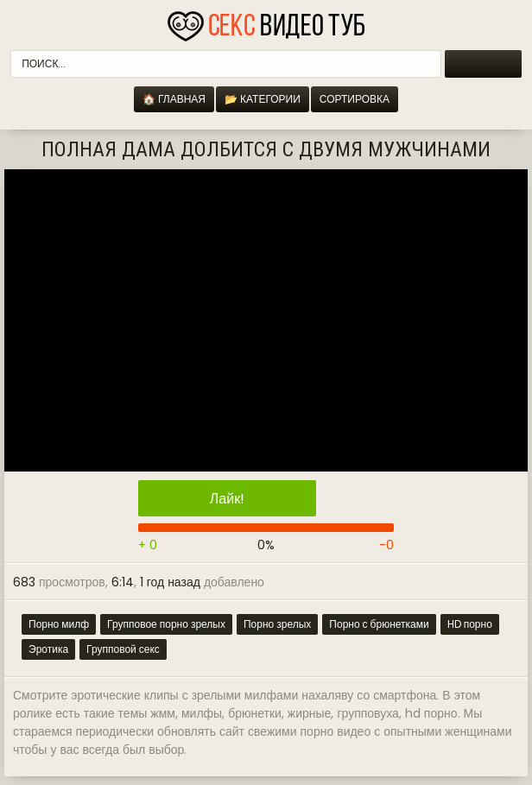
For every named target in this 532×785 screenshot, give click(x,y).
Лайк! (227, 499)
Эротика (48, 649)
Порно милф (59, 624)
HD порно (470, 624)
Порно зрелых (277, 624)
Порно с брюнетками (379, 624)
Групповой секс (123, 649)
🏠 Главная (174, 99)
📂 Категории (263, 99)
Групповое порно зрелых (166, 624)
